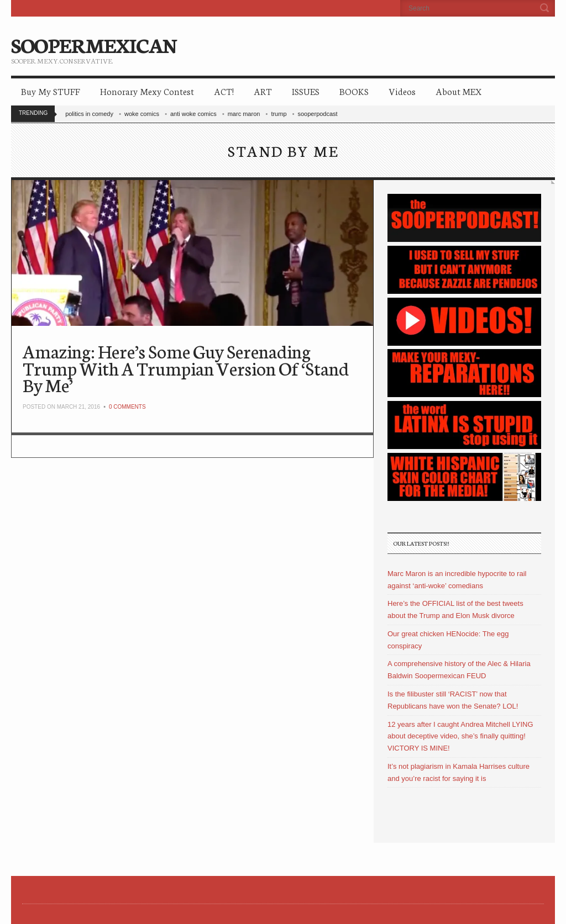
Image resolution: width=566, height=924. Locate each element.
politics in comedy (89, 114)
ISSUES (306, 91)
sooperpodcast (318, 114)
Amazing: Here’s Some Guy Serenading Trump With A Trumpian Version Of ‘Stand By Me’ (186, 368)
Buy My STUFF (51, 91)
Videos (402, 91)
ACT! (224, 91)
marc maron (244, 114)
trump (279, 114)
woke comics (142, 114)
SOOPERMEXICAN (94, 44)
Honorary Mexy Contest (147, 91)
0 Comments (127, 407)
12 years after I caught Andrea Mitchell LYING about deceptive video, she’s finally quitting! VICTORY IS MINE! (460, 736)
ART (263, 91)
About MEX (458, 91)
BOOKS (354, 91)
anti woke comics (193, 114)
